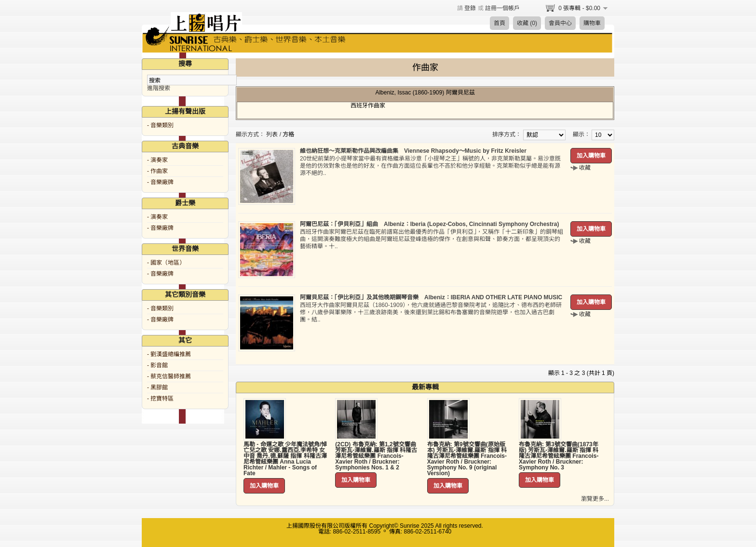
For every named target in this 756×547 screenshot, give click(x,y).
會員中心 (560, 23)
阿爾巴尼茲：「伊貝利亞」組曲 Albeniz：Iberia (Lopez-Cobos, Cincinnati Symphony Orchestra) (429, 224)
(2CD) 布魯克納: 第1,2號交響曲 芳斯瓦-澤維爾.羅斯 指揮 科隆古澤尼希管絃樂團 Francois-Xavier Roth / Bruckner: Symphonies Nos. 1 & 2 (376, 456)
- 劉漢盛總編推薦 (169, 354)
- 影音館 (157, 365)
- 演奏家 (157, 160)
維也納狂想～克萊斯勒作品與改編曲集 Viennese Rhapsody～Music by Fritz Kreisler (413, 151)
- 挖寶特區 (160, 399)
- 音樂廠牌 (160, 182)
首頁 (499, 23)
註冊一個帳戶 (502, 8)
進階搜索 (159, 88)
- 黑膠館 (157, 387)
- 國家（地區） (166, 263)
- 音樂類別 (160, 125)
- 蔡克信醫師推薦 (169, 376)
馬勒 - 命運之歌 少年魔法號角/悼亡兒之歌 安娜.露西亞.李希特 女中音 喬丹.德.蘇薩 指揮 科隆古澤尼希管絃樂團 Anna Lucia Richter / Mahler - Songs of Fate (285, 459)
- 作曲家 (157, 171)
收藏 (585, 168)
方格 (288, 134)
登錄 (470, 8)
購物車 (592, 23)
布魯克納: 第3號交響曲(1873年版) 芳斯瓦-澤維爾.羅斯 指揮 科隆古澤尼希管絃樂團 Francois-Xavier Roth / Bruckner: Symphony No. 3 (559, 456)
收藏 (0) (527, 23)
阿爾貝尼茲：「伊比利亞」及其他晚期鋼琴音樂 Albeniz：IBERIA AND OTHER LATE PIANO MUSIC (431, 297)
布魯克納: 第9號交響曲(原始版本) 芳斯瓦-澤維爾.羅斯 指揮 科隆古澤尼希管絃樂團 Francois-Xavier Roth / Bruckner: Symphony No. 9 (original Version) (467, 459)
